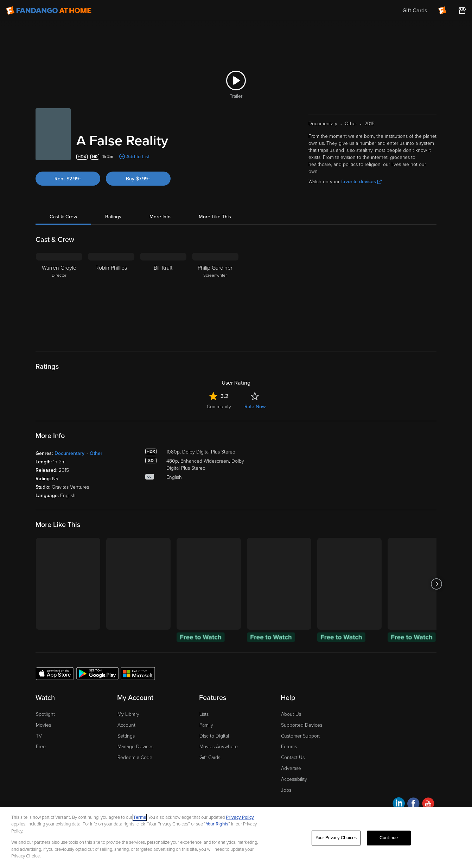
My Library (128, 714)
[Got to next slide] (436, 584)
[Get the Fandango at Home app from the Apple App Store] (55, 673)
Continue (389, 838)
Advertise (291, 768)
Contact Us (293, 757)
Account (126, 725)
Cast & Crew (63, 217)
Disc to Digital (214, 736)
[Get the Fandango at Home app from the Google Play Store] (97, 673)
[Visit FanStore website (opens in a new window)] (462, 11)
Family (206, 725)
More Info (160, 217)
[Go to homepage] (49, 11)
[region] (236, 838)
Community (219, 407)
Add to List (138, 157)
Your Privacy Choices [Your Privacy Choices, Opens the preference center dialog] (336, 838)
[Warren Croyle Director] (59, 297)
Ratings (113, 217)
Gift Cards (210, 757)
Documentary (69, 453)
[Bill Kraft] (163, 297)
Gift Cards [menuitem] (415, 11)
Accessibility (294, 779)
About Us (291, 714)
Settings (126, 736)
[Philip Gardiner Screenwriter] (215, 297)
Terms (140, 817)
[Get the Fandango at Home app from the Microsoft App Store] (138, 673)
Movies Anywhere (219, 747)
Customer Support (300, 736)
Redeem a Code (135, 757)
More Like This (215, 217)
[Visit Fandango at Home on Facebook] (413, 805)
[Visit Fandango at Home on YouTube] (428, 805)
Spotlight (45, 714)
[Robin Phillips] (111, 297)
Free (41, 747)
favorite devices (361, 182)
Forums (289, 747)
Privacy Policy (240, 817)
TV (39, 736)
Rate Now (255, 407)
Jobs (286, 790)
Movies (43, 725)
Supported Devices (302, 725)
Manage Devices (135, 747)
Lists (204, 714)
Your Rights (217, 824)
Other (96, 453)
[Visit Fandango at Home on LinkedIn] (399, 805)
